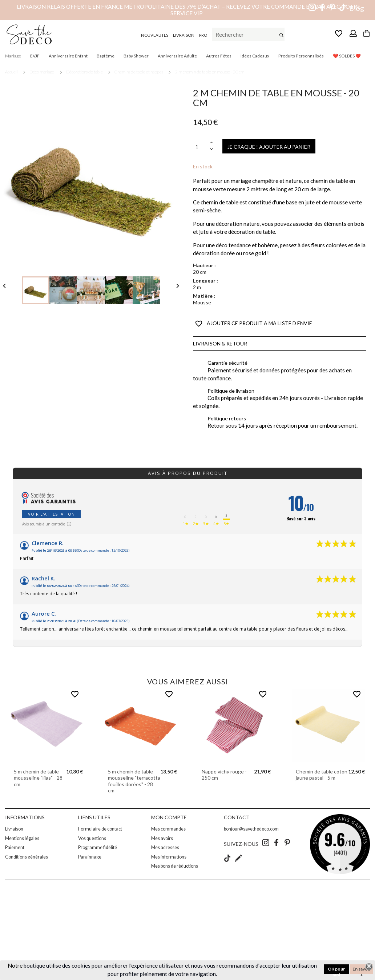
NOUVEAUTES (155, 35)
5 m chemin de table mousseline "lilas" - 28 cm (38, 778)
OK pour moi (336, 970)
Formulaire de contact (100, 829)
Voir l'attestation (51, 514)
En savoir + (362, 970)
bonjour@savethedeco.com (251, 829)
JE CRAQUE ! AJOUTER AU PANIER (269, 147)
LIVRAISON (184, 35)
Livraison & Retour (220, 343)
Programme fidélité (98, 847)
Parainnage (90, 857)
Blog (357, 8)
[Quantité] (201, 146)
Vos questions (92, 838)
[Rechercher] (248, 35)
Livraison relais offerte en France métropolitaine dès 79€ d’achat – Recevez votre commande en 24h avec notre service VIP (189, 10)
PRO (203, 35)
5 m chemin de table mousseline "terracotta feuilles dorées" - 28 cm (134, 781)
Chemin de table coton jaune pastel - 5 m (322, 775)
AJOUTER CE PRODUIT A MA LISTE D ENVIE (254, 324)
